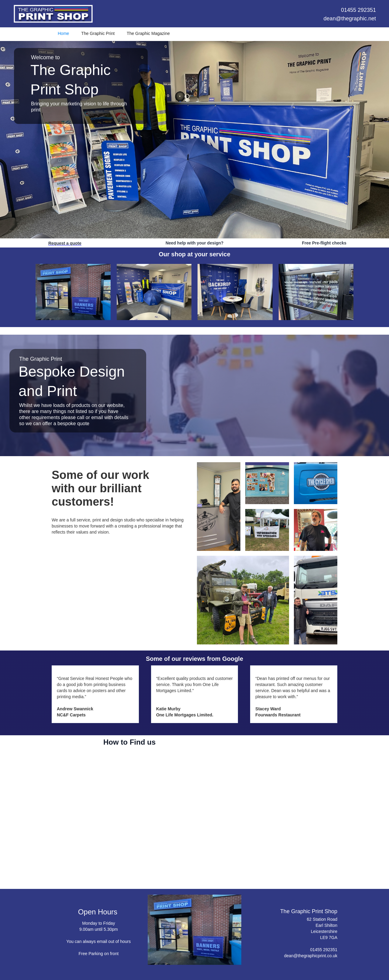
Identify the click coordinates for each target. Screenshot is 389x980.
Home (63, 33)
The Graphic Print (98, 33)
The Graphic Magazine (148, 33)
